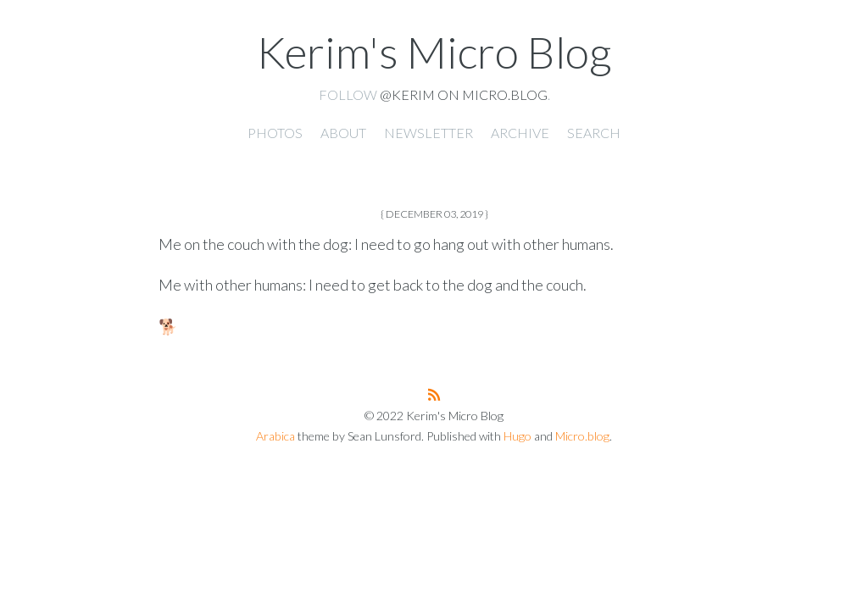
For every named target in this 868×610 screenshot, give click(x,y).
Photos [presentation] (275, 133)
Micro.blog (582, 436)
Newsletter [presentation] (428, 133)
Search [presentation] (594, 133)
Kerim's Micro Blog (434, 52)
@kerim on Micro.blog (464, 94)
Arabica (275, 436)
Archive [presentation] (520, 133)
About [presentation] (343, 133)
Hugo (517, 436)
